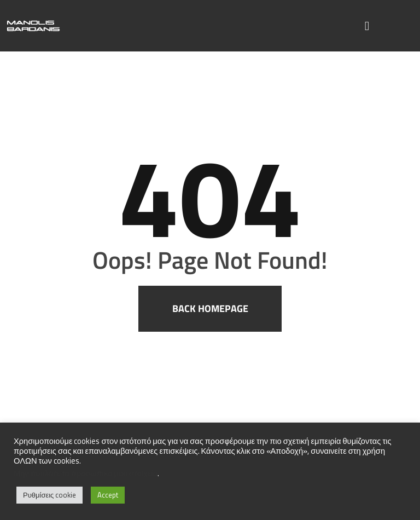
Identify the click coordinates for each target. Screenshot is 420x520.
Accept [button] (108, 495)
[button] (367, 26)
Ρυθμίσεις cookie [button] (49, 495)
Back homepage (210, 308)
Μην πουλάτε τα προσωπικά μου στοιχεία (86, 473)
